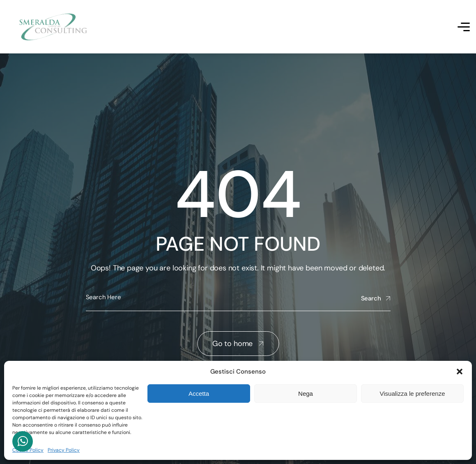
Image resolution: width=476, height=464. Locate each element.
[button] (460, 372)
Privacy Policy (64, 450)
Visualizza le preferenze (413, 394)
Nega (306, 394)
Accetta (199, 394)
